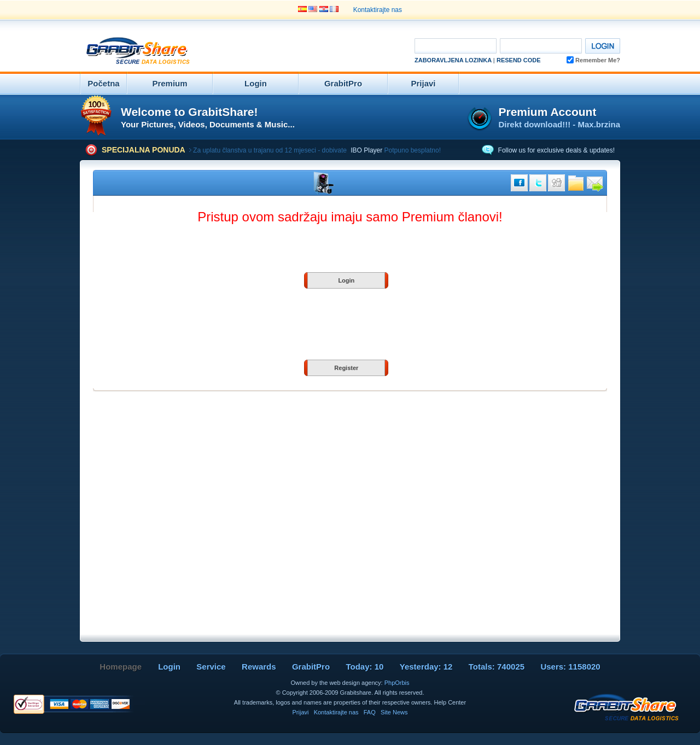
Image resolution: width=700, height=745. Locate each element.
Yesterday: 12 (426, 667)
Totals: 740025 (497, 667)
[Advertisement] (299, 51)
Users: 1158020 (570, 667)
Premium (170, 83)
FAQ (370, 712)
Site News (394, 712)
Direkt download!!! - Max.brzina (559, 124)
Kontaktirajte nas (378, 10)
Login (256, 83)
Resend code (519, 60)
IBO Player (366, 150)
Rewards (259, 667)
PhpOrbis (397, 683)
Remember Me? (593, 60)
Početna (103, 83)
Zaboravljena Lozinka (453, 60)
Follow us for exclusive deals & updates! (556, 150)
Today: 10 (364, 667)
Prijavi (423, 83)
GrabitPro (343, 83)
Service (211, 667)
